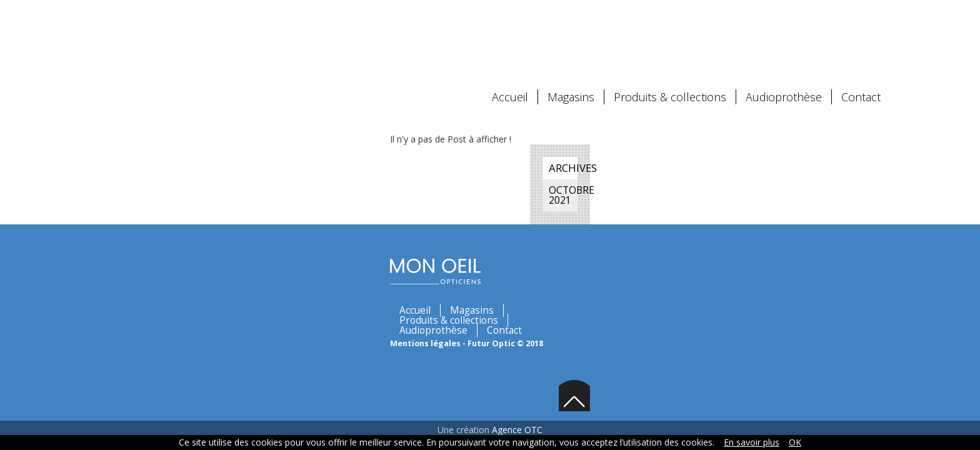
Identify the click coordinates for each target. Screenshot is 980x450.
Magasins (571, 47)
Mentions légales (216, 198)
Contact (861, 47)
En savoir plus (752, 442)
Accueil (510, 47)
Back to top (867, 202)
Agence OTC (517, 243)
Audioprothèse (784, 47)
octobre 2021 (704, 131)
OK (795, 442)
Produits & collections (670, 47)
